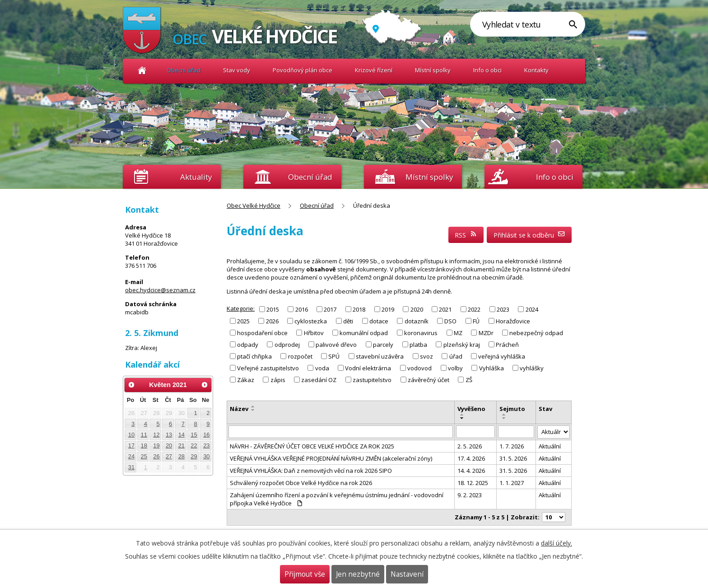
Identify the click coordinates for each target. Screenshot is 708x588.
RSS (466, 235)
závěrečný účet (429, 380)
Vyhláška (491, 368)
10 (131, 435)
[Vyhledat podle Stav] (554, 432)
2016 (302, 309)
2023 (503, 309)
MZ (458, 333)
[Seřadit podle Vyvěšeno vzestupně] (462, 415)
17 (131, 446)
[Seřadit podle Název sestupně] (253, 410)
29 (194, 456)
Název (239, 409)
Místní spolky (433, 70)
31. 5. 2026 (513, 458)
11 (144, 435)
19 (156, 446)
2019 (388, 309)
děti (348, 321)
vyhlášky (532, 368)
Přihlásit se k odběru (529, 235)
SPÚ (334, 356)
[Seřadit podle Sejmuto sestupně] (504, 418)
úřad (456, 356)
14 (182, 435)
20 (169, 446)
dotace (379, 321)
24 (131, 456)
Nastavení (407, 574)
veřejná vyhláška (502, 356)
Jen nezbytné (358, 574)
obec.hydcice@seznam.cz (160, 290)
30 (206, 456)
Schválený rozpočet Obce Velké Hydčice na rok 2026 (301, 483)
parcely (383, 345)
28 (182, 456)
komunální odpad (364, 333)
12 (156, 435)
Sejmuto (512, 409)
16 (206, 435)
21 (182, 446)
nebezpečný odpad (536, 333)
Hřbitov (314, 333)
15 (194, 435)
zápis (278, 380)
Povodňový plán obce (303, 70)
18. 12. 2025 (473, 483)
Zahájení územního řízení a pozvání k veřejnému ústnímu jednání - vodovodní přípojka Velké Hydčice (337, 499)
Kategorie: (241, 308)
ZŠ (469, 380)
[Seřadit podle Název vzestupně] (253, 406)
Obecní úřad (184, 70)
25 (144, 456)
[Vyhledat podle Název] (341, 432)
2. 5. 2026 (470, 446)
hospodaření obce (262, 333)
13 (169, 435)
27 (169, 456)
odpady (248, 345)
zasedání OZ (319, 380)
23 (206, 446)
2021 (445, 309)
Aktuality (196, 177)
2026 (272, 321)
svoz (426, 356)
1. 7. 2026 (512, 446)
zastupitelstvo (372, 380)
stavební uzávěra (380, 356)
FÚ (476, 321)
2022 (474, 309)
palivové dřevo (336, 345)
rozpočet (300, 356)
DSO (450, 321)
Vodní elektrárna (368, 368)
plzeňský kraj (462, 345)
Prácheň (507, 345)
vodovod (419, 368)
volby (455, 368)
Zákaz (246, 380)
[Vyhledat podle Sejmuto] (516, 432)
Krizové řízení (374, 70)
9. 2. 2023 (470, 495)
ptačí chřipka (254, 356)
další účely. (557, 543)
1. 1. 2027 (512, 483)
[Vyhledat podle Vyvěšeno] (475, 432)
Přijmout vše (305, 574)
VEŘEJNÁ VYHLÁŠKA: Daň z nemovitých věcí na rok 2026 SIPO (311, 471)
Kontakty (536, 70)
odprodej (287, 345)
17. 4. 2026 (471, 458)
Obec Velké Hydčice (142, 70)
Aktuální (550, 446)
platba (418, 345)
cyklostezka (311, 321)
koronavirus (421, 333)
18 (144, 446)
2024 (532, 309)
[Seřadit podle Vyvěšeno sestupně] (462, 418)
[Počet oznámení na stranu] (554, 517)
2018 (359, 309)
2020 (417, 309)
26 (156, 456)
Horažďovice (513, 321)
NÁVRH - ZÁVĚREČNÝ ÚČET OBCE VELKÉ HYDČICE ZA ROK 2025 (312, 446)
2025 (243, 321)
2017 (330, 309)
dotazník (417, 321)
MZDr (486, 333)
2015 (273, 309)
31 (131, 467)
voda (322, 368)
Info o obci (487, 70)
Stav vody (237, 70)
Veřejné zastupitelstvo (268, 368)
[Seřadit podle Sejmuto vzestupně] (504, 415)
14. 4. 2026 (471, 471)
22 (194, 446)
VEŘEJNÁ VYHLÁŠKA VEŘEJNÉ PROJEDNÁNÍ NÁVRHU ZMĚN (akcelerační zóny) (331, 458)
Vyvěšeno (471, 409)
